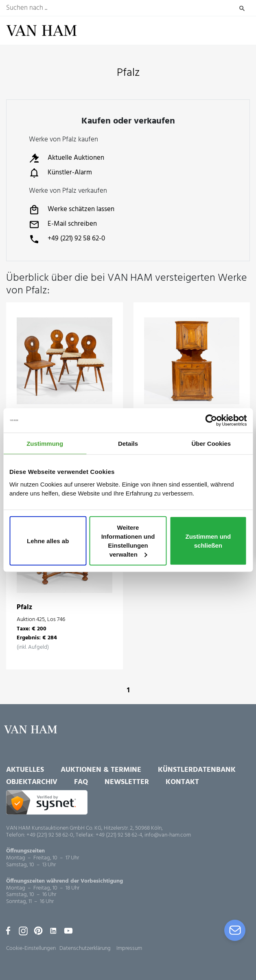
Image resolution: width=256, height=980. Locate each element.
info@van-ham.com (168, 835)
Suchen (242, 8)
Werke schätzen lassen (72, 210)
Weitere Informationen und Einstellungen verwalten (128, 541)
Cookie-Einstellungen (31, 948)
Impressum (129, 948)
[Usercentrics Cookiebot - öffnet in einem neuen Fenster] (211, 420)
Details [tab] (128, 443)
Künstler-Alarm (60, 173)
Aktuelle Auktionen (67, 158)
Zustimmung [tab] (45, 443)
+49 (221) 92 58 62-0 (67, 239)
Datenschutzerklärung (85, 948)
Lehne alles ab (48, 541)
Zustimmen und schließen (208, 541)
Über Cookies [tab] (211, 443)
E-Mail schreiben (63, 225)
